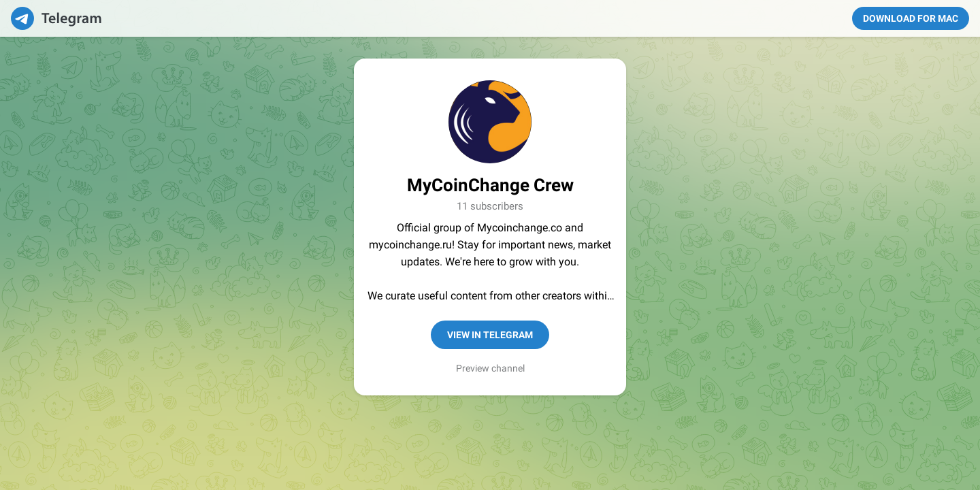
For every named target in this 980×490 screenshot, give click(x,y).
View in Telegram (490, 335)
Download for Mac (911, 18)
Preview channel (490, 368)
